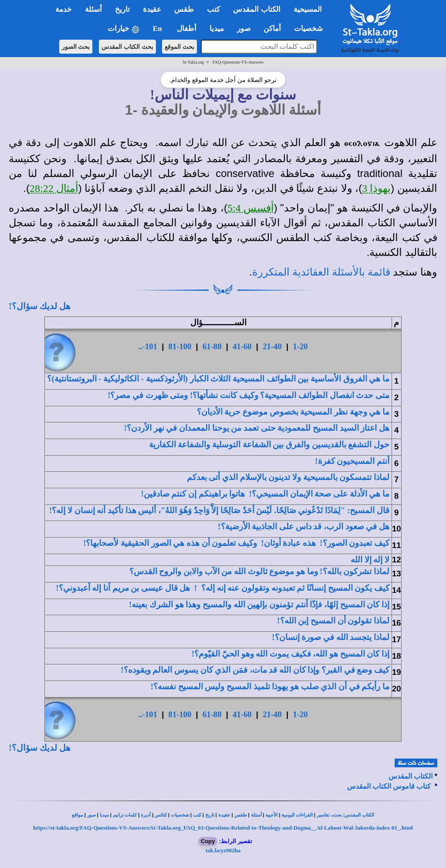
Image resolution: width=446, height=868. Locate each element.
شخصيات (180, 815)
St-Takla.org (193, 62)
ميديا (104, 815)
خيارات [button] (124, 29)
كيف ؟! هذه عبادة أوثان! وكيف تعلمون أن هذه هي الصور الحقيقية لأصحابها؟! (236, 543)
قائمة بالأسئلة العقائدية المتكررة (321, 272)
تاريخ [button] (122, 9)
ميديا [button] (217, 29)
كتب (197, 815)
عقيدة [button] (152, 9)
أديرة (146, 815)
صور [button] (244, 29)
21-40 (272, 346)
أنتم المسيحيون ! (352, 461)
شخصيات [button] (311, 29)
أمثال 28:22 (54, 188)
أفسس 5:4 (251, 208)
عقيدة (224, 815)
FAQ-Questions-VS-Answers (238, 62)
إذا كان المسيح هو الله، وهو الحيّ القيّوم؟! (291, 654)
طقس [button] (184, 9)
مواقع (78, 815)
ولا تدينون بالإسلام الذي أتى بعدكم (288, 477)
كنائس (161, 815)
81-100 (180, 346)
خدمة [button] (64, 9)
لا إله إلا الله (370, 560)
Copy (208, 841)
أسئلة (256, 815)
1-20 (300, 346)
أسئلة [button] (93, 9)
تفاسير (323, 815)
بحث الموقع (179, 47)
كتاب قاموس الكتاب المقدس (389, 786)
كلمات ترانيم (125, 815)
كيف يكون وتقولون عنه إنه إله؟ (295, 588)
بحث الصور (76, 47)
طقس (241, 815)
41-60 (242, 346)
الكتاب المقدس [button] (257, 9)
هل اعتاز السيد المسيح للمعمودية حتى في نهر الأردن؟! (257, 428)
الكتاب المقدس (411, 776)
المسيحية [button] (308, 9)
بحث (337, 815)
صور (91, 815)
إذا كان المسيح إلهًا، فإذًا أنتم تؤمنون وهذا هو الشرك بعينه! (259, 604)
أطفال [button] (187, 29)
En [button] (158, 29)
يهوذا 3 (376, 188)
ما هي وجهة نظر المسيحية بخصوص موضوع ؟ (293, 412)
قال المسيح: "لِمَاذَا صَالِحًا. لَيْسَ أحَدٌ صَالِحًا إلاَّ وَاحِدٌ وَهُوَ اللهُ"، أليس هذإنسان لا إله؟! (219, 510)
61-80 (212, 346)
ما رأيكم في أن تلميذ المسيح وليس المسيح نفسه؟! (270, 686)
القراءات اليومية (297, 815)
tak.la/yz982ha (223, 850)
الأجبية (271, 815)
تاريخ (210, 815)
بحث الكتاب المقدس (127, 47)
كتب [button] (213, 9)
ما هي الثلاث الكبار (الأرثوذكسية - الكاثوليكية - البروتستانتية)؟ (218, 379)
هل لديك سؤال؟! (40, 306)
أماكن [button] (272, 29)
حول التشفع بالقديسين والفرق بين (269, 444)
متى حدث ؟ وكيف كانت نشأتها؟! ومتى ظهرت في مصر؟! (248, 395)
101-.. (148, 346)
